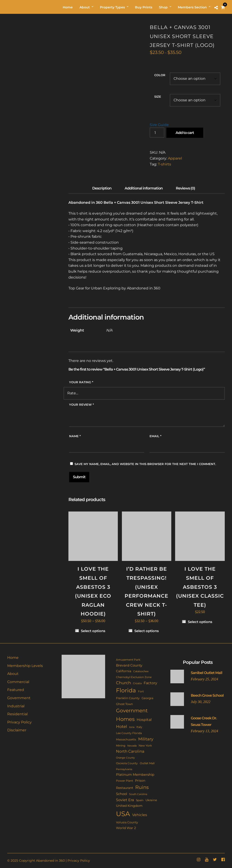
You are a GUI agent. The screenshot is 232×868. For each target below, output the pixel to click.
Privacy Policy (19, 722)
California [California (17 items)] (124, 671)
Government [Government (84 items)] (132, 710)
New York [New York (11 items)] (145, 746)
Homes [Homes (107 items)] (125, 719)
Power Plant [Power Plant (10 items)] (124, 781)
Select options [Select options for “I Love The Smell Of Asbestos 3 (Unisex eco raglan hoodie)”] (93, 631)
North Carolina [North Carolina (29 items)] (130, 751)
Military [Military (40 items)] (146, 739)
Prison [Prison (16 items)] (140, 781)
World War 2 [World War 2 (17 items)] (126, 828)
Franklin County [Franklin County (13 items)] (128, 698)
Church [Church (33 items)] (123, 683)
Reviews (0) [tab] (185, 188)
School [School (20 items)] (122, 794)
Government (19, 698)
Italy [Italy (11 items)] (139, 727)
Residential (17, 714)
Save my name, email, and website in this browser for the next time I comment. (145, 464)
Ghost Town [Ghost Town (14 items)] (124, 704)
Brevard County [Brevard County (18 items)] (129, 665)
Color (160, 75)
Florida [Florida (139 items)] (126, 690)
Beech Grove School (207, 695)
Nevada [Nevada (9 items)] (132, 746)
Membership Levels (25, 666)
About (13, 674)
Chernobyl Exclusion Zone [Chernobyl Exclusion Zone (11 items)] (134, 677)
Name (75, 436)
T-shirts (164, 164)
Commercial (18, 682)
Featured (16, 690)
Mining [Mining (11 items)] (121, 746)
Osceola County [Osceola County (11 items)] (127, 763)
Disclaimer (17, 730)
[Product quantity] (157, 133)
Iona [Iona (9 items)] (132, 727)
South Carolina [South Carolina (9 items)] (138, 794)
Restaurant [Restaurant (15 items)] (125, 788)
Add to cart (185, 133)
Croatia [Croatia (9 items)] (137, 683)
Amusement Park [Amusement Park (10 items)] (128, 660)
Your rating (81, 382)
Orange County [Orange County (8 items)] (125, 758)
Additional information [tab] (144, 188)
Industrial (16, 706)
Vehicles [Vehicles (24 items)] (140, 815)
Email (155, 436)
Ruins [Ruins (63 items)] (142, 787)
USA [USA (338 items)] (123, 814)
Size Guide (159, 125)
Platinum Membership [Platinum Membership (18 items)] (135, 775)
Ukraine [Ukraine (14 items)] (151, 800)
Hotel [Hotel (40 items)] (122, 726)
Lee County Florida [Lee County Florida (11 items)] (129, 733)
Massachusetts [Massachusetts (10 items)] (126, 739)
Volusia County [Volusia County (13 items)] (127, 822)
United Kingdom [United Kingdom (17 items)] (129, 806)
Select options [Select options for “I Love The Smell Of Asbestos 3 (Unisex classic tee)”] (200, 622)
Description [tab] (102, 188)
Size (158, 97)
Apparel (175, 158)
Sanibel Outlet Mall (207, 673)
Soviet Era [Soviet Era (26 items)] (125, 800)
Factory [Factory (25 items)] (150, 683)
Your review (81, 405)
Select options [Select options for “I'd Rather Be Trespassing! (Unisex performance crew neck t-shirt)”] (147, 631)
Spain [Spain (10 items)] (140, 800)
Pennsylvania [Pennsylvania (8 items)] (124, 769)
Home (13, 658)
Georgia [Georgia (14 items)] (147, 698)
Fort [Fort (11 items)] (141, 691)
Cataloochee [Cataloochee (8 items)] (141, 671)
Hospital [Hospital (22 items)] (144, 720)
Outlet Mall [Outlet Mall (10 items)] (147, 763)
